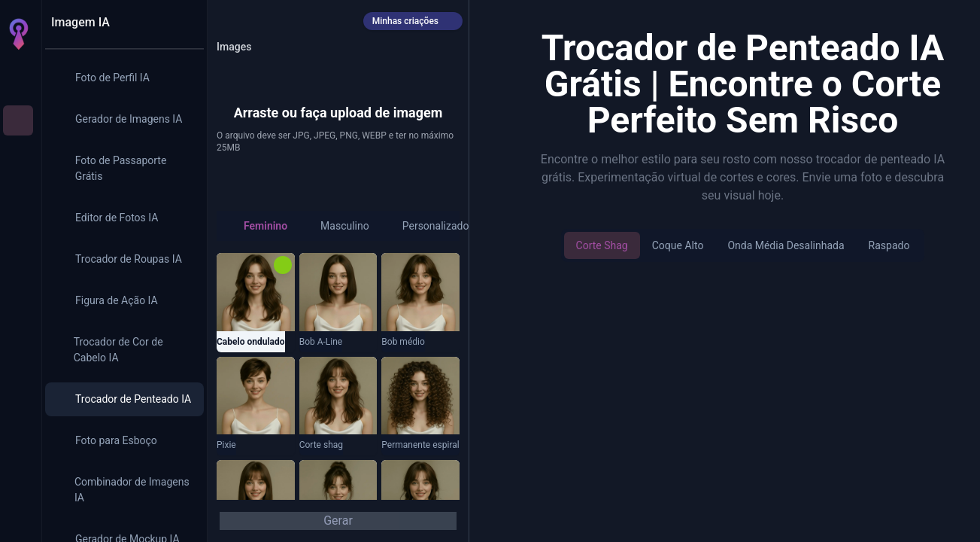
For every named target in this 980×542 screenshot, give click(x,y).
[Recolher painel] (184, 23)
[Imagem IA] (18, 120)
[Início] (18, 78)
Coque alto (678, 245)
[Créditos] (18, 452)
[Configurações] (18, 488)
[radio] (258, 226)
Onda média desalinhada (786, 245)
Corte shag (602, 245)
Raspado (889, 245)
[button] (338, 107)
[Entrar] (18, 518)
